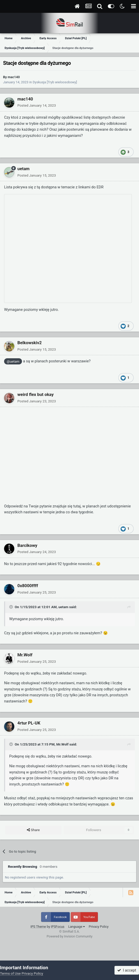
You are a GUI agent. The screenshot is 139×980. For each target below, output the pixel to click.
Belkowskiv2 (30, 343)
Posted (37, 105)
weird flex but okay (36, 394)
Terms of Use (10, 973)
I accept (127, 970)
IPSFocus (58, 927)
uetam (24, 169)
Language (77, 927)
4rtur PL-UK (29, 723)
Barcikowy (27, 545)
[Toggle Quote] (11, 607)
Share (33, 830)
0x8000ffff (28, 586)
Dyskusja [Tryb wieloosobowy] (55, 82)
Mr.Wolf (25, 655)
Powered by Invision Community (69, 936)
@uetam (13, 361)
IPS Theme (38, 927)
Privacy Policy (99, 927)
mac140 (14, 77)
